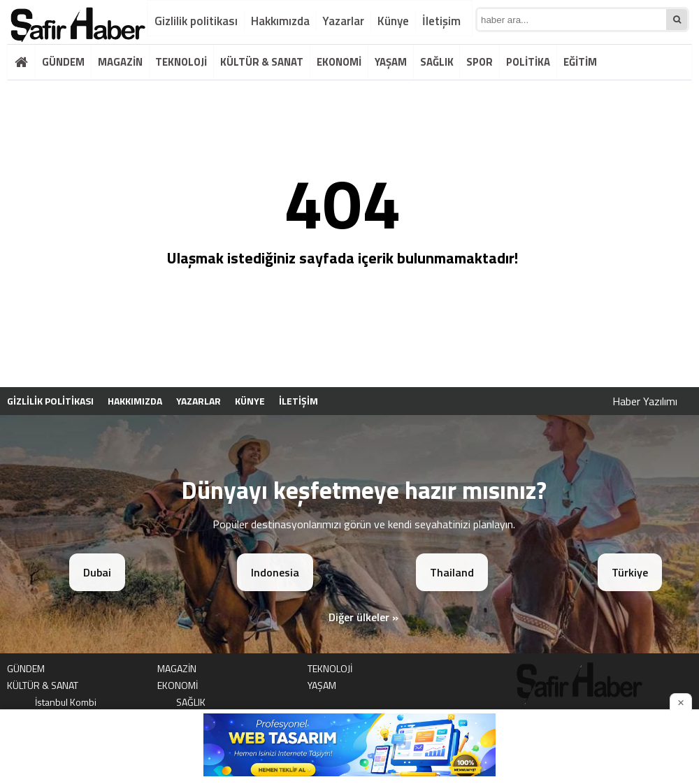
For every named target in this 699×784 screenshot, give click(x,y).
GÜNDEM (63, 62)
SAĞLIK (437, 62)
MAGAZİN (120, 62)
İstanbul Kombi (66, 702)
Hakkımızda (280, 21)
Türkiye (630, 572)
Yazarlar (343, 21)
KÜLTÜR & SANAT (262, 62)
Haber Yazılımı (645, 401)
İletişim (441, 21)
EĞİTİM (580, 62)
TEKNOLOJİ (181, 62)
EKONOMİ (339, 62)
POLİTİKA (528, 62)
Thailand (452, 572)
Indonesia (275, 572)
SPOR (480, 62)
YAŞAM (391, 62)
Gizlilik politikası (196, 21)
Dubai (97, 572)
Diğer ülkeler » (363, 617)
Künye (393, 21)
